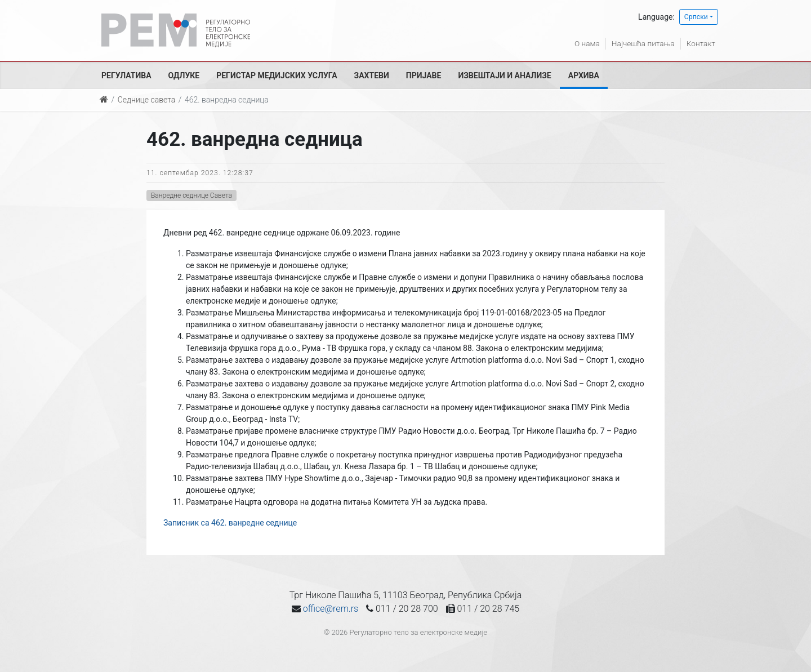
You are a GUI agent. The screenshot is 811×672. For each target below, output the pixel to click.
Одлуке (184, 75)
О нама (585, 43)
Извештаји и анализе (504, 75)
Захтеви (372, 75)
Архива (584, 75)
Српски (696, 17)
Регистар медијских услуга (277, 75)
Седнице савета (146, 100)
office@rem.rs (331, 609)
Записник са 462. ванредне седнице (230, 523)
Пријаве (424, 75)
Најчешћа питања (641, 43)
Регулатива (126, 75)
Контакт (701, 43)
